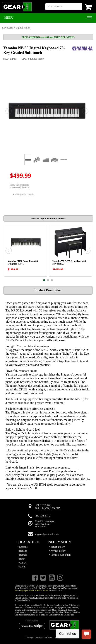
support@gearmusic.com (47, 534)
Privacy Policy (57, 551)
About (21, 567)
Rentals (22, 555)
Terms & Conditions (60, 555)
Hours (21, 559)
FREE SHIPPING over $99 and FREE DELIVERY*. (48, 37)
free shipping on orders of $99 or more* (32, 591)
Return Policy (57, 547)
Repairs (22, 551)
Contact (22, 563)
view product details (23, 194)
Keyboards (8, 28)
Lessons (22, 547)
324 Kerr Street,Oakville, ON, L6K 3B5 (48, 507)
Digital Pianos (23, 28)
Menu (9, 18)
